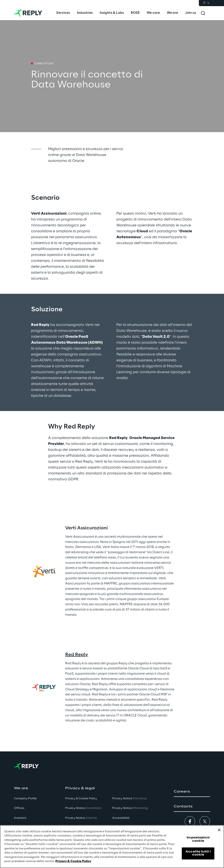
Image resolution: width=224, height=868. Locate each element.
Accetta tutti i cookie (198, 853)
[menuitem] (63, 13)
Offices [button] (19, 808)
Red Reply (77, 655)
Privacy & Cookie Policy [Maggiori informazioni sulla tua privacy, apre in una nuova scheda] (73, 861)
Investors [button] (20, 818)
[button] (192, 792)
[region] (112, 847)
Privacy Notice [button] (83, 808)
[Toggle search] (203, 13)
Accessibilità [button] (121, 818)
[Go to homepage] (28, 13)
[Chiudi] (219, 830)
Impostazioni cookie (198, 839)
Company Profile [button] (25, 799)
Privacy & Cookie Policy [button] (81, 799)
